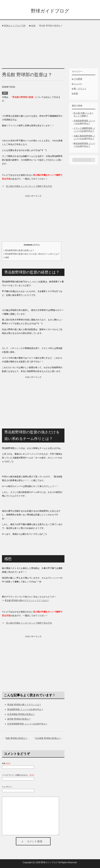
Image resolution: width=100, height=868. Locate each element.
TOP (15, 26)
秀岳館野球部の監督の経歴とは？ (19, 250)
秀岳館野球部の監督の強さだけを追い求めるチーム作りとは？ (32, 254)
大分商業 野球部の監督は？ (48, 738)
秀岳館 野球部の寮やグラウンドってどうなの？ (27, 600)
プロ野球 (78, 79)
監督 (5, 93)
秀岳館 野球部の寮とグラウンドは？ (24, 705)
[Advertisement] (50, 49)
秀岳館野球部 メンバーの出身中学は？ (25, 709)
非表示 (36, 245)
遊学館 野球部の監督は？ (19, 719)
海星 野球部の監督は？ (16, 738)
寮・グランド (80, 89)
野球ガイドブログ (50, 11)
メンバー (78, 84)
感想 (6, 257)
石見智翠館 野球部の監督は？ (21, 714)
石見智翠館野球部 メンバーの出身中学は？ (27, 724)
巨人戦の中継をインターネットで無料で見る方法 (29, 186)
